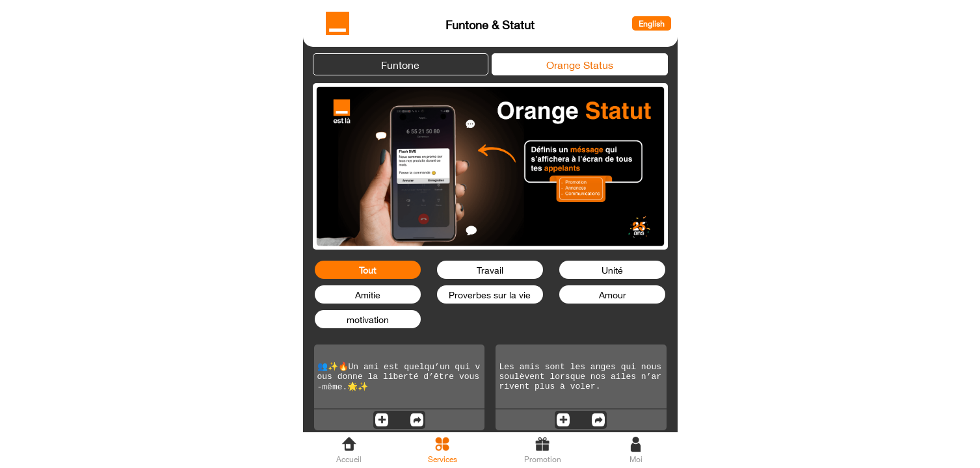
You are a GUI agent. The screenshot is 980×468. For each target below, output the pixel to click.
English (652, 23)
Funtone (400, 64)
